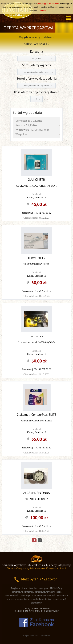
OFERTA (35, 609)
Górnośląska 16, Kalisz (29, 121)
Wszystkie (21, 134)
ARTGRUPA (45, 636)
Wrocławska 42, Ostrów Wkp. (32, 130)
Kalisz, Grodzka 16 (36, 198)
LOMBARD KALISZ (23, 611)
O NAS (26, 609)
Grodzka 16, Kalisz (26, 125)
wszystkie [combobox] (36, 58)
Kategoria (36, 52)
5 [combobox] (37, 99)
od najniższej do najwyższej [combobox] (36, 72)
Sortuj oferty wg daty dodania (37, 79)
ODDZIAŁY (45, 609)
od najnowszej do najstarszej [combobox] (36, 85)
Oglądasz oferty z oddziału (37, 37)
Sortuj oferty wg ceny (36, 65)
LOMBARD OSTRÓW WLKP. (46, 611)
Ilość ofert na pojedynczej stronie (37, 92)
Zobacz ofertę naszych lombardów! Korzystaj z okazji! (37, 569)
